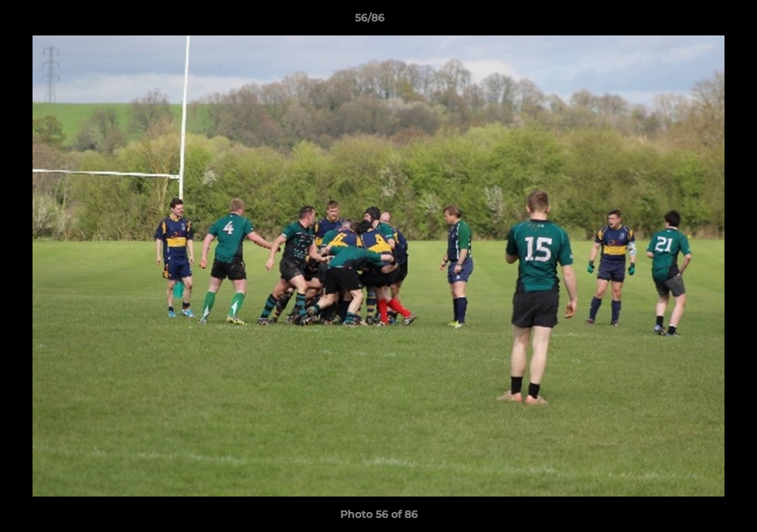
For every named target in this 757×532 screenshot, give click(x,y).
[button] (695, 21)
